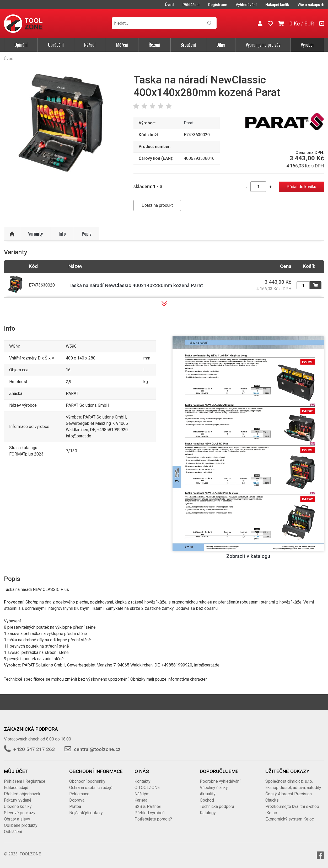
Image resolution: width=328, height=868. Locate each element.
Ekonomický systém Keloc (290, 819)
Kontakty (143, 781)
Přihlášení (191, 5)
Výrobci (307, 45)
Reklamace (79, 794)
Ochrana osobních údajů (91, 788)
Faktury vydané (18, 800)
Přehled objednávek (22, 794)
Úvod (169, 5)
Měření (122, 45)
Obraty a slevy (17, 819)
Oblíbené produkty (21, 825)
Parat (189, 123)
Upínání (21, 45)
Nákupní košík (277, 5)
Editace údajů (16, 788)
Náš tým (142, 794)
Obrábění (56, 45)
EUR (309, 24)
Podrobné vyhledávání (220, 781)
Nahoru (12, 234)
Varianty (35, 234)
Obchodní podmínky (87, 781)
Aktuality (208, 794)
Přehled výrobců (150, 813)
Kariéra (141, 800)
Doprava (77, 800)
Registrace (218, 5)
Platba (75, 806)
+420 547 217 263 (34, 749)
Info (62, 234)
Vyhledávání (246, 5)
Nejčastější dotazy (86, 813)
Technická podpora (217, 806)
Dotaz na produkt (157, 205)
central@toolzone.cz (97, 749)
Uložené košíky (18, 806)
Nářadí (90, 45)
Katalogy (208, 813)
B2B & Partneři (148, 806)
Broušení (188, 45)
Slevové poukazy (20, 813)
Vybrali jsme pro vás (263, 45)
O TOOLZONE (147, 788)
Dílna (221, 45)
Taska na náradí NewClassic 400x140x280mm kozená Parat (136, 285)
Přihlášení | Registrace (25, 781)
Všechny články (214, 788)
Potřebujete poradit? (153, 819)
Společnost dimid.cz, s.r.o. (289, 781)
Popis (87, 234)
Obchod (207, 800)
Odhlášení (13, 832)
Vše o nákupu (311, 5)
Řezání (154, 45)
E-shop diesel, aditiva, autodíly (293, 788)
